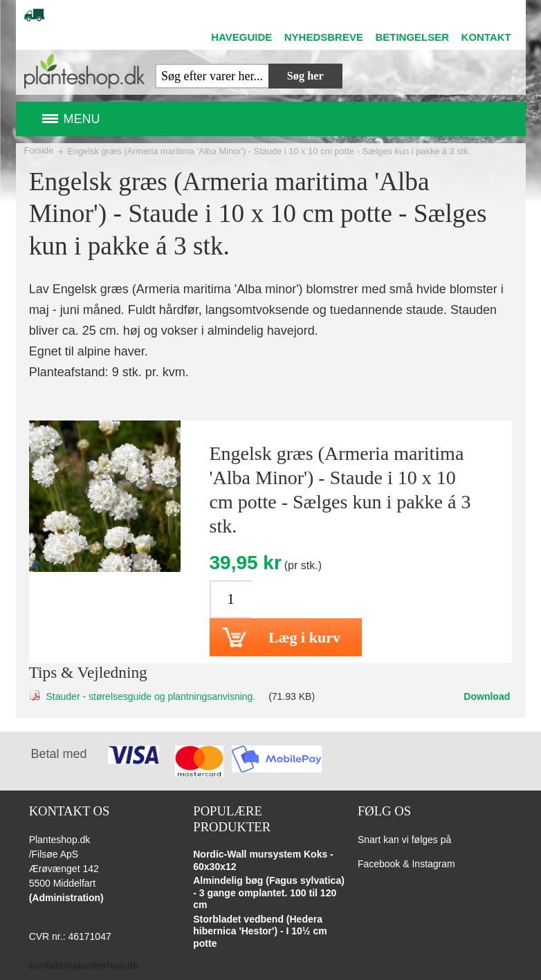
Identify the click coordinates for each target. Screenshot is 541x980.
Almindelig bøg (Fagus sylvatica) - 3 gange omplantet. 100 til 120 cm (269, 893)
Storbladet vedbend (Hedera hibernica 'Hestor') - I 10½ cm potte (260, 931)
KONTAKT (486, 37)
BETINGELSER (412, 37)
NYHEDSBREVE (324, 37)
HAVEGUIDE (241, 37)
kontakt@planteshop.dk (84, 965)
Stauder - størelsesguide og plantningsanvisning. (151, 696)
